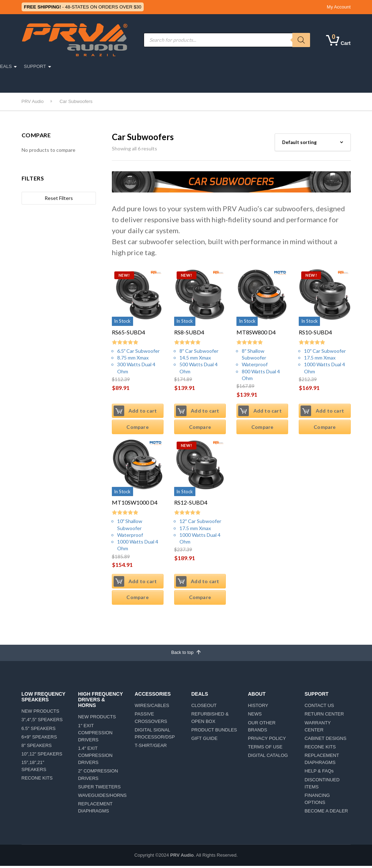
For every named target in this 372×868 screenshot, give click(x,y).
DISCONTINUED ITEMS (322, 785)
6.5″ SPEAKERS (39, 730)
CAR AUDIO (82, 66)
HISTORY (258, 707)
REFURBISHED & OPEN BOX (210, 720)
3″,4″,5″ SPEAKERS (42, 722)
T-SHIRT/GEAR (151, 747)
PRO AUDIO (45, 66)
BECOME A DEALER (326, 813)
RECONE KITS (37, 780)
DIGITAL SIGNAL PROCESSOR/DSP (154, 735)
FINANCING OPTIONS (317, 801)
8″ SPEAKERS (37, 747)
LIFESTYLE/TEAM (44, 83)
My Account (339, 7)
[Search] (301, 40)
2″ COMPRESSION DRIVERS (98, 777)
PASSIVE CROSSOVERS (151, 720)
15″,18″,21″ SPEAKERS (34, 768)
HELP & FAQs (319, 773)
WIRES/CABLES (152, 707)
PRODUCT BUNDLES (214, 732)
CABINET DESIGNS (325, 740)
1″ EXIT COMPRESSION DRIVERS (95, 734)
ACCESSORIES (172, 66)
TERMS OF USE (265, 749)
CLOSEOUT (204, 707)
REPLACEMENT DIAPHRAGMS (95, 809)
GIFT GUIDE (204, 740)
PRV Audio (182, 857)
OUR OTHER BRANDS (262, 728)
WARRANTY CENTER (317, 728)
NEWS (255, 716)
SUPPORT (306, 66)
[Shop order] (313, 142)
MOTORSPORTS (125, 66)
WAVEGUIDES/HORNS (101, 797)
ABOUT (248, 66)
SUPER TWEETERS (99, 789)
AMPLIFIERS (214, 66)
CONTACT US (319, 707)
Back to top (186, 654)
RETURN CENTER (324, 716)
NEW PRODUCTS (41, 713)
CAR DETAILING (88, 83)
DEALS (275, 66)
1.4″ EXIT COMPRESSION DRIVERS (95, 757)
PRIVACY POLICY (267, 740)
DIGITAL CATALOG (268, 757)
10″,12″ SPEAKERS (42, 756)
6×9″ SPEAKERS (39, 739)
